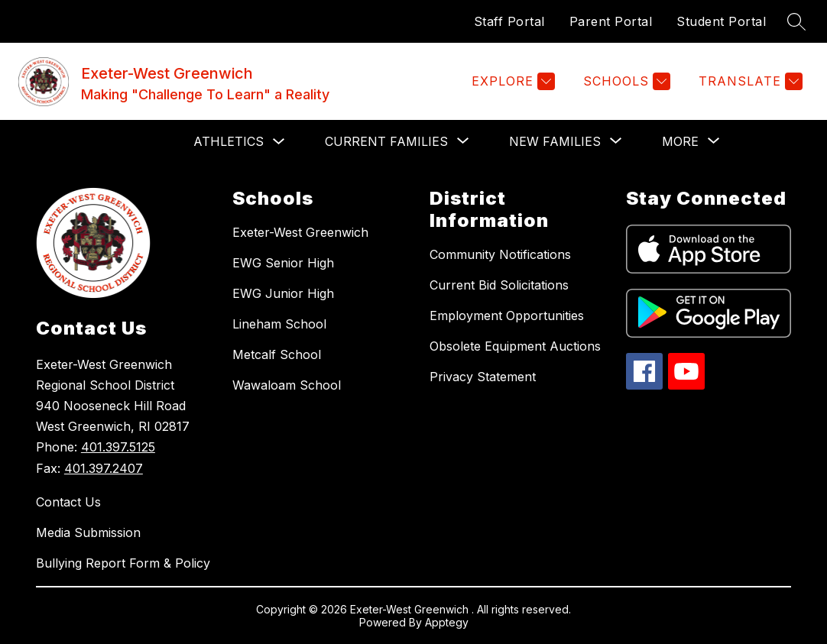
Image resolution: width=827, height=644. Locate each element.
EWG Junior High (283, 293)
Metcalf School (277, 354)
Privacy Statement (483, 377)
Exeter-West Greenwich (300, 232)
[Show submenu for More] (680, 141)
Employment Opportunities (507, 316)
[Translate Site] (749, 81)
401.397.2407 (104, 468)
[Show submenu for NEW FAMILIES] (555, 141)
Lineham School (279, 324)
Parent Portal (611, 21)
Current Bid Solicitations (499, 285)
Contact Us (68, 502)
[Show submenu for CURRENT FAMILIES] (386, 141)
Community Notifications (500, 254)
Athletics (229, 141)
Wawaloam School (287, 385)
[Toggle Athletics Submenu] (279, 142)
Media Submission (88, 532)
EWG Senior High (283, 263)
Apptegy (447, 622)
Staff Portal (509, 21)
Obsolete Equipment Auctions (515, 346)
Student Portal (721, 21)
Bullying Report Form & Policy (123, 563)
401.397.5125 (118, 447)
